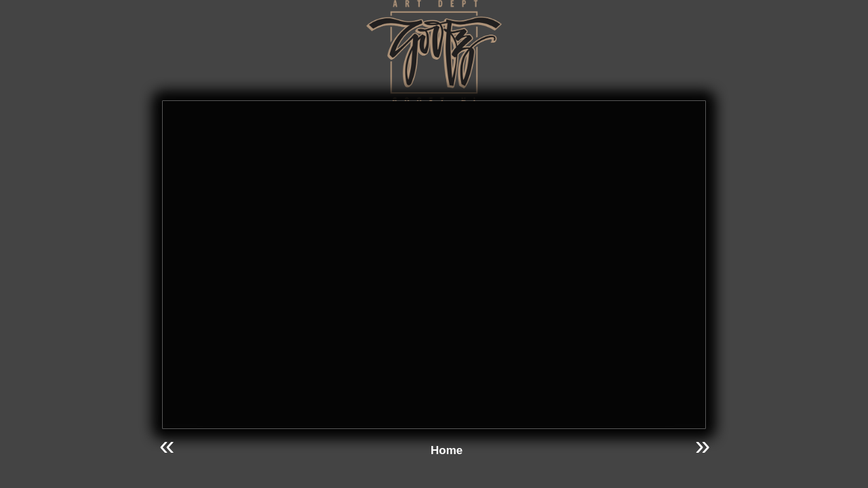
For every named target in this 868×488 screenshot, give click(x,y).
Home (447, 450)
